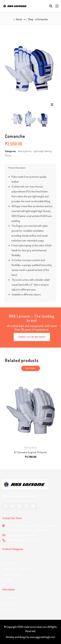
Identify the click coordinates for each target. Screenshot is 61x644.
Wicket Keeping (13, 574)
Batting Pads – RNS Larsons (19, 569)
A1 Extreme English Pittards (30, 452)
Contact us (10, 598)
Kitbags (9, 580)
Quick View (31, 368)
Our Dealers (11, 609)
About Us (10, 603)
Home (19, 19)
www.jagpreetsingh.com (42, 637)
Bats (7, 557)
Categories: (11, 151)
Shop (31, 19)
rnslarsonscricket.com (35, 627)
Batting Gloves (25, 151)
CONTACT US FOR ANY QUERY (32, 337)
